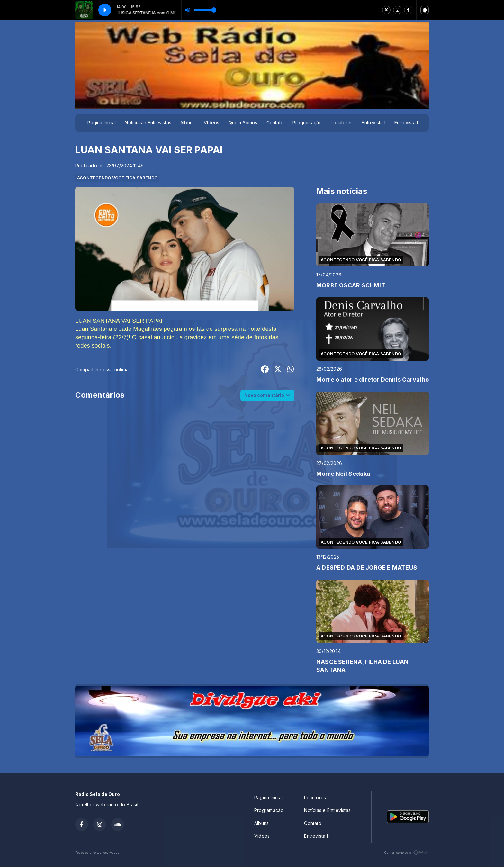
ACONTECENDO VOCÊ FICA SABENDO (117, 178)
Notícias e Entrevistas (148, 123)
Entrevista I (373, 123)
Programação (307, 123)
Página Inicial (102, 123)
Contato (275, 123)
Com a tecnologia (406, 853)
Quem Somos (243, 123)
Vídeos (212, 123)
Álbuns (188, 123)
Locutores (342, 123)
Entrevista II (407, 123)
